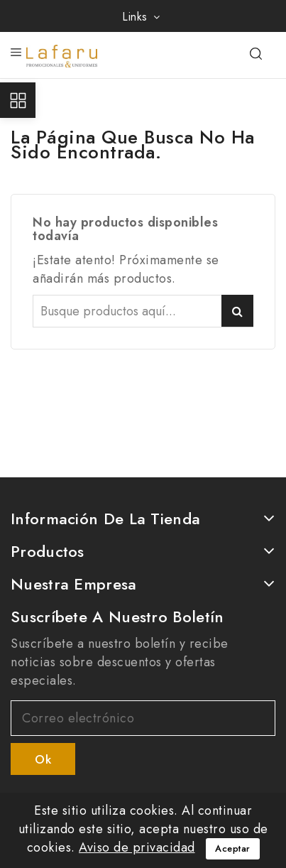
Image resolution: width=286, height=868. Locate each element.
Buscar (237, 311)
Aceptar (233, 848)
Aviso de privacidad (137, 847)
